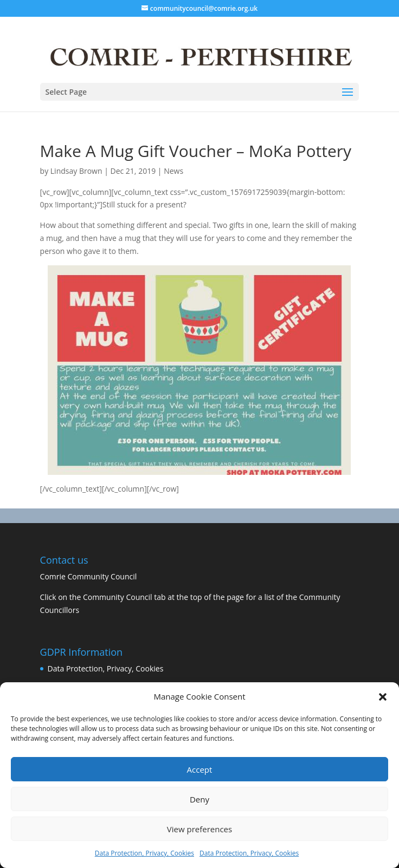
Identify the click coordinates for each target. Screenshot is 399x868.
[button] (383, 697)
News (173, 171)
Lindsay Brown (76, 171)
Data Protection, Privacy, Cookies (144, 853)
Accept (200, 769)
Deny (200, 799)
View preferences (200, 829)
